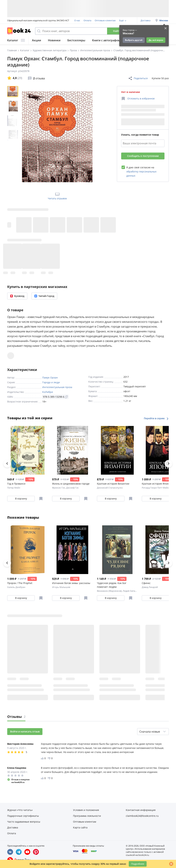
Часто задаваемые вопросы (24, 822)
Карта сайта (80, 827)
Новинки (54, 40)
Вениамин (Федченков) (109, 591)
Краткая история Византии (113, 484)
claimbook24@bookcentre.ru (142, 816)
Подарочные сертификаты (23, 816)
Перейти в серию (156, 418)
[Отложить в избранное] (138, 99)
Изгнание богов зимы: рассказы (71, 583)
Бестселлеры (76, 40)
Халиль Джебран (16, 587)
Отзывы (16, 717)
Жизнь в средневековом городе (71, 484)
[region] (13, 137)
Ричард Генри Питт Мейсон (156, 488)
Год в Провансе (16, 484)
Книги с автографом (106, 40)
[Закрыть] (171, 864)
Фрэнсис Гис (59, 488)
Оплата (87, 20)
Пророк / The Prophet (20, 583)
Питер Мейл (14, 488)
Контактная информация (141, 810)
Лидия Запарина (132, 591)
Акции (37, 40)
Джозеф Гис (72, 488)
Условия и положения (86, 810)
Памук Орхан (50, 378)
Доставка (145, 20)
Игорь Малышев (61, 587)
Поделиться (138, 78)
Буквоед (17, 296)
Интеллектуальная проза (57, 387)
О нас (77, 20)
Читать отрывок (57, 196)
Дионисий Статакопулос (110, 488)
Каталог (16, 40)
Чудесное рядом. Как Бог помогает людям (112, 585)
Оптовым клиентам (105, 20)
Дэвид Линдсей (150, 587)
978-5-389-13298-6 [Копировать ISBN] (55, 397)
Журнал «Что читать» (20, 810)
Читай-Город (44, 296)
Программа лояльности (87, 816)
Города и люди (51, 382)
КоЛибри (48, 392)
